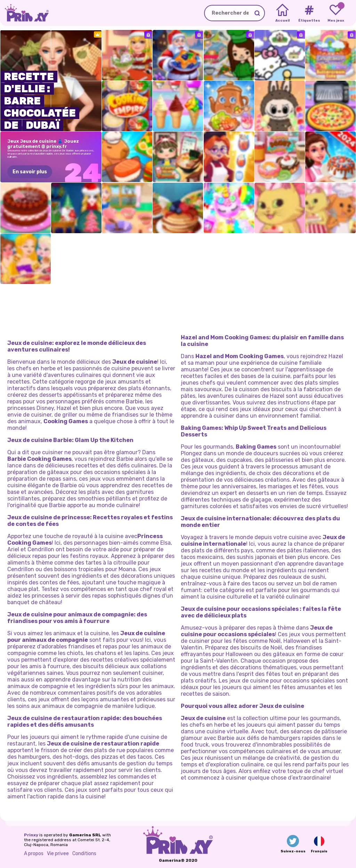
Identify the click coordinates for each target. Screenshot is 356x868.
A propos (34, 854)
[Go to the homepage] (24, 13)
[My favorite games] (336, 13)
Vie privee (58, 854)
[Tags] (309, 13)
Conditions (84, 854)
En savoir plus (30, 172)
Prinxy (31, 835)
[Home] (282, 13)
